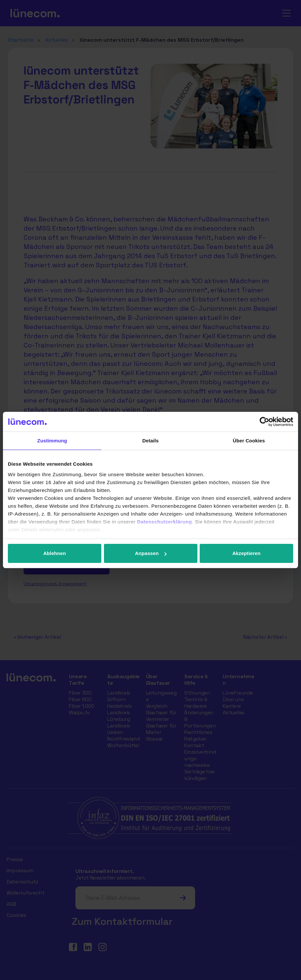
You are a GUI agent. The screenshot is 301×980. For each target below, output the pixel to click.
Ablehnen (55, 553)
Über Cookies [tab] (249, 441)
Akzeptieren (246, 553)
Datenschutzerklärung (165, 522)
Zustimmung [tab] (52, 441)
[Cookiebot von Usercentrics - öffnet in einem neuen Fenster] (264, 422)
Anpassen (151, 553)
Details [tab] (150, 441)
